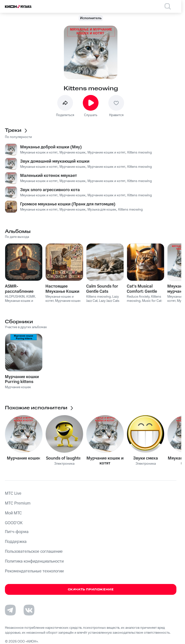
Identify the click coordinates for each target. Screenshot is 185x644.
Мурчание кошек (24, 458)
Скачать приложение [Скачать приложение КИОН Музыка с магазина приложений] (91, 590)
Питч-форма (17, 532)
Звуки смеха (146, 458)
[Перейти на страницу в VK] (29, 610)
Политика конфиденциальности (34, 561)
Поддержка (16, 542)
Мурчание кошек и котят (105, 461)
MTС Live (13, 493)
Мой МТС (13, 513)
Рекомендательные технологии (34, 571)
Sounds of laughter (64, 458)
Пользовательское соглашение (34, 552)
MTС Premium (18, 503)
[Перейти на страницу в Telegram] (10, 610)
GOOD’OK (14, 523)
